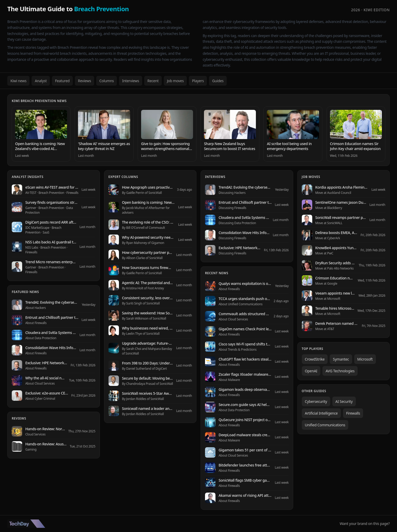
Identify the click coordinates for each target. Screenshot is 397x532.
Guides (218, 81)
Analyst (41, 81)
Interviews (131, 81)
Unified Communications (325, 425)
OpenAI (311, 371)
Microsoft (365, 359)
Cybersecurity (316, 401)
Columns (107, 81)
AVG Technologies (340, 371)
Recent (153, 81)
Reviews (85, 81)
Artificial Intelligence (321, 413)
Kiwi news (18, 81)
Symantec (341, 359)
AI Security (344, 401)
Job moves (175, 81)
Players (198, 81)
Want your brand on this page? (365, 524)
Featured (62, 81)
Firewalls (353, 413)
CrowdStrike (315, 359)
